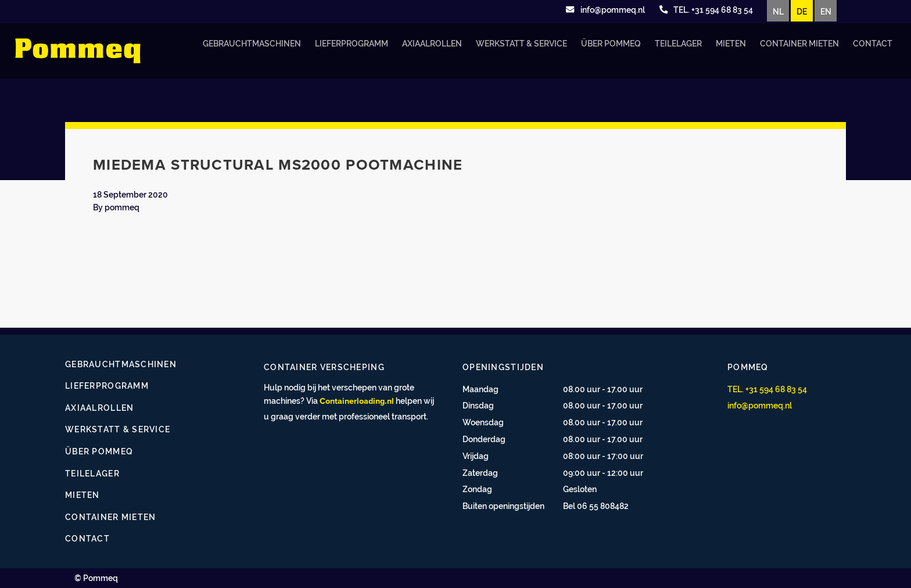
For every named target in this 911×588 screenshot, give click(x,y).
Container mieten (799, 43)
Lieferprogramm (352, 43)
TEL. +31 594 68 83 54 (767, 389)
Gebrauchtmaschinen (252, 43)
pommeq (122, 207)
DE (802, 11)
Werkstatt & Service (521, 43)
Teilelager (678, 43)
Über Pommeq (611, 43)
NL (778, 11)
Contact (873, 43)
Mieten (731, 43)
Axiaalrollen (432, 43)
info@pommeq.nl (760, 405)
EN (826, 11)
